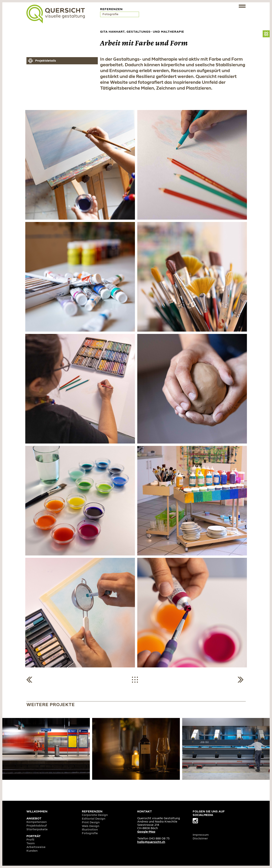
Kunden (32, 851)
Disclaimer (200, 839)
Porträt (34, 836)
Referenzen (92, 812)
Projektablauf (37, 826)
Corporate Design (95, 815)
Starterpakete (37, 830)
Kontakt (145, 812)
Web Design (91, 826)
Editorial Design (94, 819)
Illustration (90, 830)
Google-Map (146, 832)
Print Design (91, 823)
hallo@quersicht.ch (151, 842)
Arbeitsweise (36, 847)
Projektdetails (46, 61)
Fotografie (111, 14)
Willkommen (37, 812)
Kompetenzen (37, 822)
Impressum (201, 835)
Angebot (34, 819)
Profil (30, 840)
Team (31, 844)
